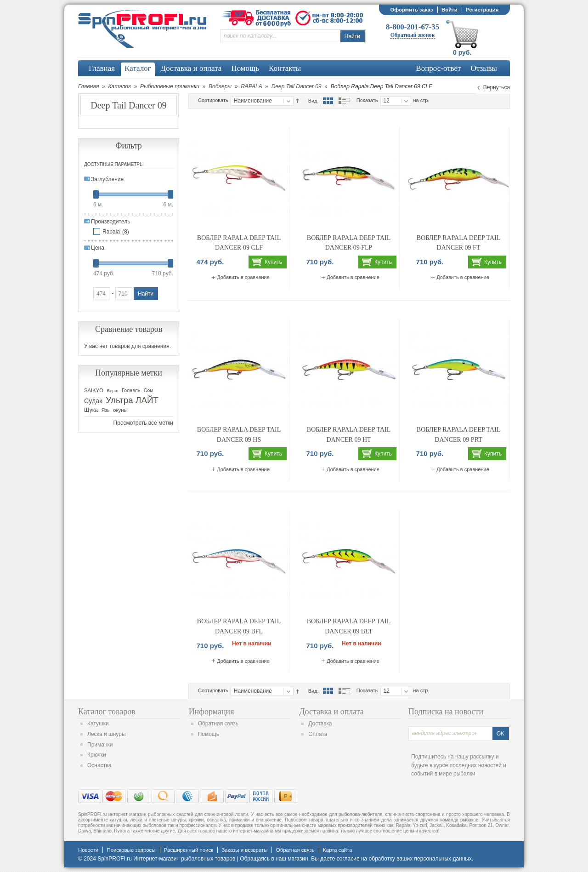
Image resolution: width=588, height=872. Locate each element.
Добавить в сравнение (243, 277)
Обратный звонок (413, 35)
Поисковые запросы (131, 850)
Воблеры (220, 86)
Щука (91, 410)
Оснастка (99, 765)
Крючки (97, 755)
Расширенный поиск (189, 850)
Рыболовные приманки (170, 86)
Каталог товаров (107, 712)
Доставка (320, 724)
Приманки (100, 745)
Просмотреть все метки (143, 423)
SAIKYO (94, 390)
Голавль (131, 390)
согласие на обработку (366, 859)
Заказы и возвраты (244, 850)
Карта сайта (337, 850)
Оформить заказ (411, 10)
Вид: (314, 101)
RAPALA (251, 86)
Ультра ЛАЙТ (132, 400)
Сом (148, 390)
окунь (120, 410)
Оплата (318, 734)
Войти (449, 10)
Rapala (111, 232)
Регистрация (482, 10)
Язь (106, 410)
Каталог (119, 86)
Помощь (209, 734)
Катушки (98, 724)
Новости (88, 850)
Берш (113, 390)
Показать (367, 100)
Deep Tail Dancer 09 (297, 86)
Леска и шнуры (107, 734)
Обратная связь (218, 724)
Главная (88, 86)
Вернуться (497, 87)
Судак (93, 401)
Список (344, 101)
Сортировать (213, 100)
